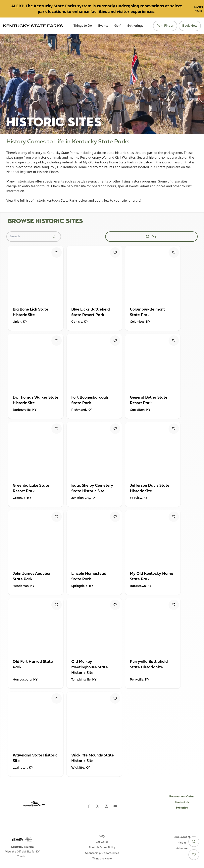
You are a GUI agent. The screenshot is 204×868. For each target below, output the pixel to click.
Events (103, 26)
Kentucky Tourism (22, 847)
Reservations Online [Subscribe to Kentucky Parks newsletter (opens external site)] (182, 797)
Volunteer (182, 849)
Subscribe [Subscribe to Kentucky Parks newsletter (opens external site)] (182, 808)
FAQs (102, 836)
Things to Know (102, 859)
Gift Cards (102, 842)
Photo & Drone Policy (102, 848)
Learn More (199, 9)
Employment (182, 837)
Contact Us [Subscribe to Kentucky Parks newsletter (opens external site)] (182, 802)
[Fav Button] (57, 252)
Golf (117, 26)
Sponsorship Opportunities (102, 853)
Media (182, 843)
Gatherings (135, 26)
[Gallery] (102, 9)
